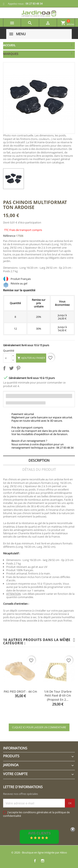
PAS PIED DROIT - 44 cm (20, 691)
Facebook (35, 861)
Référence (9, 236)
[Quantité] (7, 358)
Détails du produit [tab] (39, 470)
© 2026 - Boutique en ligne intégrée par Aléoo (39, 852)
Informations (15, 748)
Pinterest (19, 369)
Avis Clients (39, 833)
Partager (5, 369)
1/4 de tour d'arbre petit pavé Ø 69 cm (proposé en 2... (58, 696)
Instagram (43, 861)
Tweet (12, 369)
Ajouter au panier (31, 358)
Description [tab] (39, 460)
